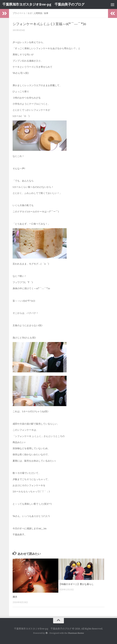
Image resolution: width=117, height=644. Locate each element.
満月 (15, 597)
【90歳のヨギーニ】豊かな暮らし (76, 584)
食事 (46, 13)
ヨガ (30, 13)
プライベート (19, 13)
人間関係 (38, 13)
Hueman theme (76, 633)
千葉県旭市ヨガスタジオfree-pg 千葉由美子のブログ (43, 4)
